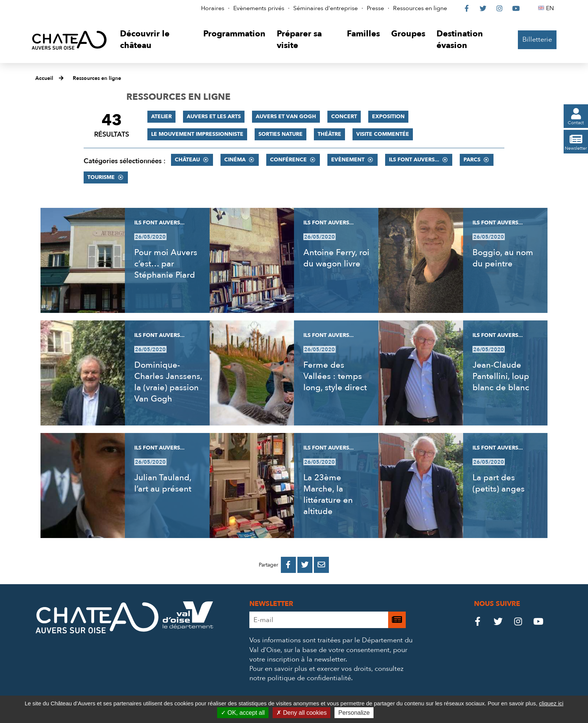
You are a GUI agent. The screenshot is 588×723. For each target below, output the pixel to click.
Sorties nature (280, 134)
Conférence (288, 160)
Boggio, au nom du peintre (503, 258)
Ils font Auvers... (414, 160)
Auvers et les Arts (214, 116)
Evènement (348, 160)
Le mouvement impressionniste (197, 134)
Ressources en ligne (420, 8)
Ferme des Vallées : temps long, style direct (335, 376)
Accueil (44, 78)
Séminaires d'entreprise (325, 8)
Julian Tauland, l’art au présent (163, 483)
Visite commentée (383, 134)
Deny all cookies (301, 713)
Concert (344, 116)
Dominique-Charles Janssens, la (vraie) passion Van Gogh (168, 382)
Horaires (213, 8)
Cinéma (235, 160)
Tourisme (101, 177)
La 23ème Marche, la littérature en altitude (328, 495)
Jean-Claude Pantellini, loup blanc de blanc (501, 376)
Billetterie (537, 40)
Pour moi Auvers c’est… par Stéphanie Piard (166, 264)
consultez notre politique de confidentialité (326, 673)
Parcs (472, 160)
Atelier (161, 116)
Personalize (354, 713)
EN (551, 8)
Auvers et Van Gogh (286, 116)
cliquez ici (551, 703)
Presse (375, 8)
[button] (156, 40)
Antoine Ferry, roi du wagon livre (336, 258)
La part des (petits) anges (499, 483)
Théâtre (329, 134)
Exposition (388, 116)
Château (187, 160)
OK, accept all (243, 713)
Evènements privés (259, 8)
